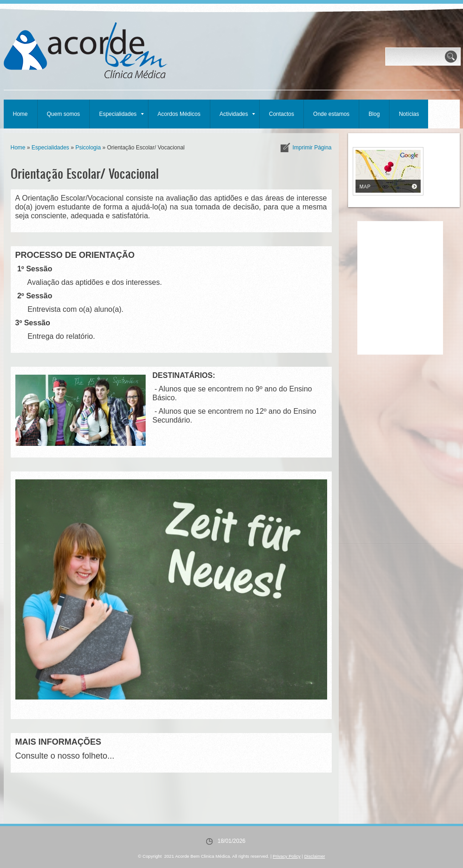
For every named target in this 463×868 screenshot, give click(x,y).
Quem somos (64, 114)
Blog (374, 114)
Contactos (282, 114)
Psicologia (88, 148)
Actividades (237, 114)
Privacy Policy (287, 856)
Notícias (409, 114)
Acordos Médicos (179, 114)
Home (20, 114)
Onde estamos (331, 114)
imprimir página (312, 148)
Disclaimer (315, 856)
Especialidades (121, 114)
